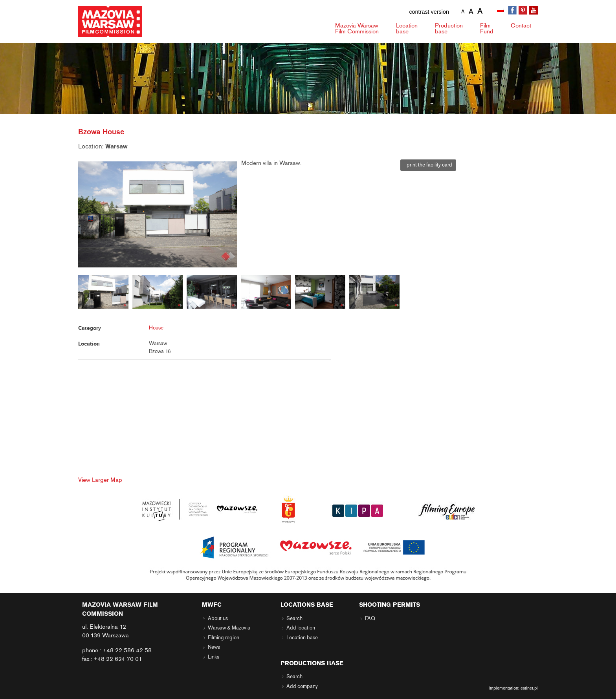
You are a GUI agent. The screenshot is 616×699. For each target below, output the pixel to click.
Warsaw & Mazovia (229, 628)
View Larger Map (100, 480)
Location (407, 28)
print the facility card (428, 165)
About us (218, 618)
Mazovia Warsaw (357, 28)
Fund (487, 28)
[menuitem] (501, 11)
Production (449, 28)
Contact (521, 26)
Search (294, 618)
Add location (301, 628)
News (214, 647)
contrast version (429, 12)
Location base (302, 638)
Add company (302, 686)
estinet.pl (529, 688)
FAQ (370, 618)
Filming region (224, 638)
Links (214, 657)
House (156, 328)
